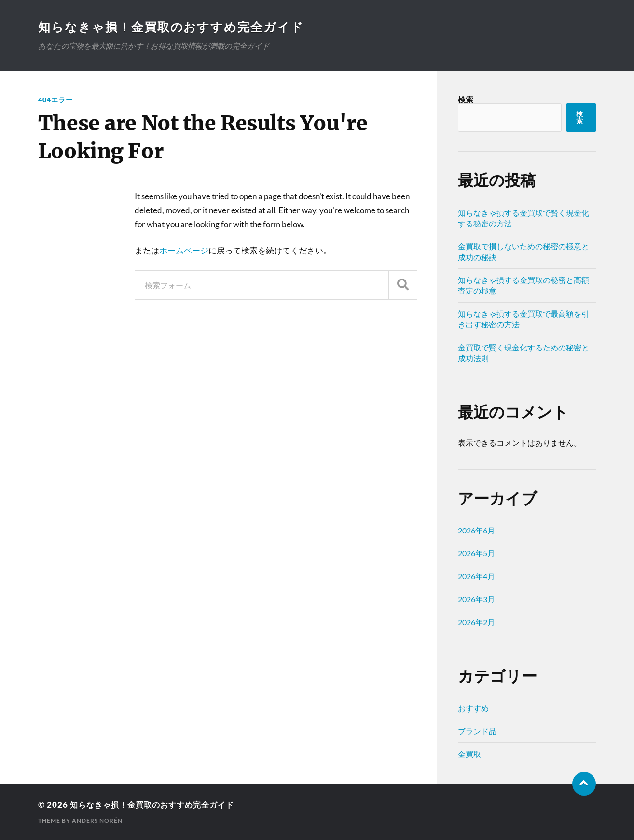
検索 (466, 100)
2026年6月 (476, 531)
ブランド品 (477, 732)
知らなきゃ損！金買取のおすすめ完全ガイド (176, 27)
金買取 (469, 754)
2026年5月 (476, 553)
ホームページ (184, 251)
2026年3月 (476, 599)
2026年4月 (476, 577)
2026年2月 (476, 623)
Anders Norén (97, 821)
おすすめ (473, 708)
